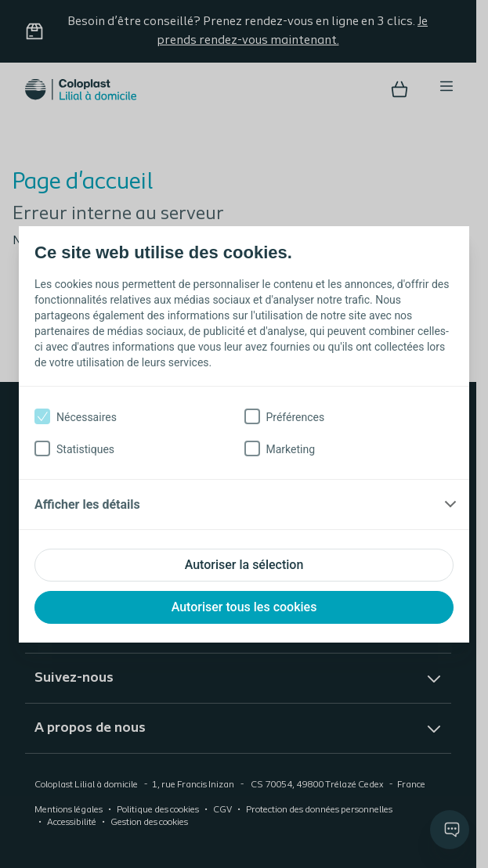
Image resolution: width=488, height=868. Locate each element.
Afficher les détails (87, 504)
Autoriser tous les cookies (244, 607)
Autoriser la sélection (244, 565)
